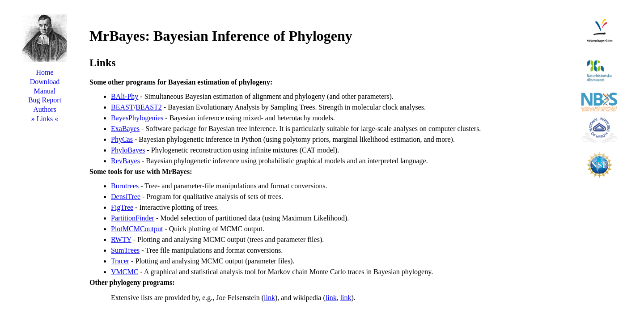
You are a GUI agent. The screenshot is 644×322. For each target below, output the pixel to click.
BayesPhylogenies (137, 118)
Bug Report (45, 100)
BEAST (122, 107)
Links (45, 119)
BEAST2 (149, 107)
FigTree (122, 207)
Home (44, 72)
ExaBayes (125, 129)
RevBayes (125, 161)
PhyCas (122, 139)
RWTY (121, 239)
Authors (45, 109)
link (269, 298)
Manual (45, 91)
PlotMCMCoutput (137, 229)
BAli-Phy (125, 96)
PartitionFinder (133, 218)
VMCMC (125, 272)
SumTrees (125, 250)
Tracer (120, 261)
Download (45, 82)
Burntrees (125, 186)
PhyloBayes (128, 150)
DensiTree (126, 197)
